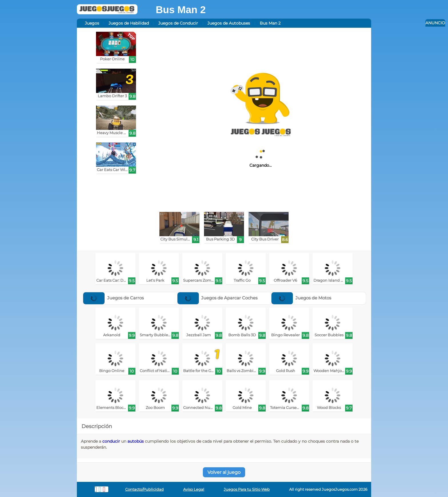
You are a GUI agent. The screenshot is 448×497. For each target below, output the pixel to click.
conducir (111, 441)
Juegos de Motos (301, 298)
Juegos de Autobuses (229, 23)
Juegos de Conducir (178, 23)
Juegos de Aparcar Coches (218, 298)
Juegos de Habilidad (129, 23)
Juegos (92, 23)
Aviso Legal (194, 489)
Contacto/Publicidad (144, 489)
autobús (136, 441)
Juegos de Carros (113, 298)
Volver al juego (224, 472)
